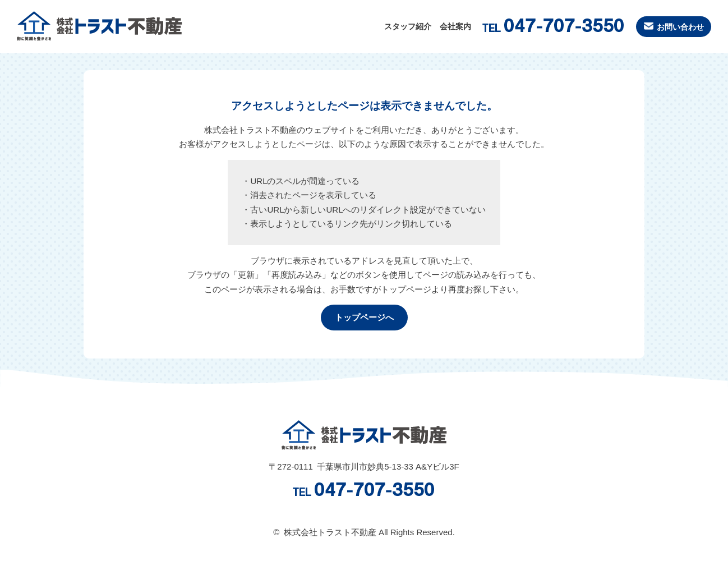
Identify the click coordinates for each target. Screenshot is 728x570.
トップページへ (364, 317)
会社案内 (434, 27)
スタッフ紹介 (380, 27)
